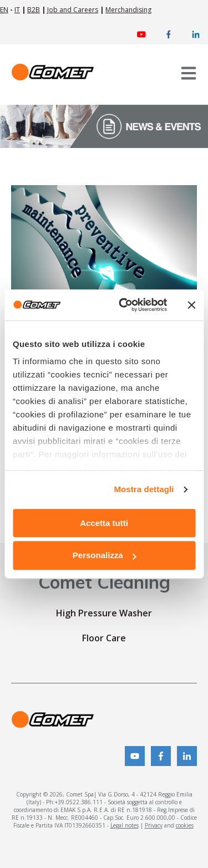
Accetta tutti (104, 523)
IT (17, 10)
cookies (185, 825)
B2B (34, 10)
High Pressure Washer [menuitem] (104, 613)
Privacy (154, 825)
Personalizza (105, 556)
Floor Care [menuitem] (104, 638)
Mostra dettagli (144, 489)
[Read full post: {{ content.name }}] (104, 241)
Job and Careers (73, 10)
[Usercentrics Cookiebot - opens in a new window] (124, 305)
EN (4, 10)
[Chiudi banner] (191, 305)
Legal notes (125, 825)
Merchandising (128, 10)
